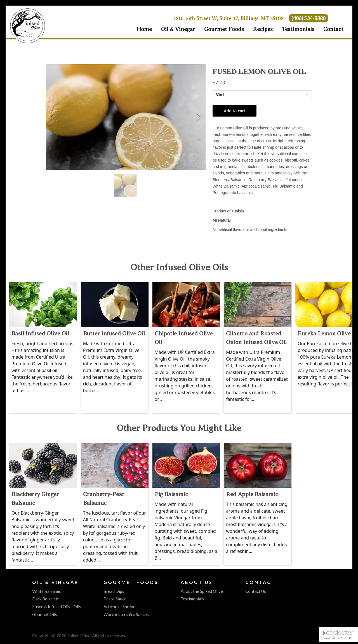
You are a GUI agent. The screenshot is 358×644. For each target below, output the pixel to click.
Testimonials (298, 29)
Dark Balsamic (45, 599)
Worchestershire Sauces (126, 614)
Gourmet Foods (224, 29)
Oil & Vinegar (178, 29)
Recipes (263, 29)
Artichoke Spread (119, 607)
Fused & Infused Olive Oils (57, 607)
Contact (333, 29)
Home (144, 29)
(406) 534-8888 (308, 18)
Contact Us (256, 591)
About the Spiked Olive (202, 591)
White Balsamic (47, 591)
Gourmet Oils (45, 614)
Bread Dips (114, 591)
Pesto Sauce (115, 599)
